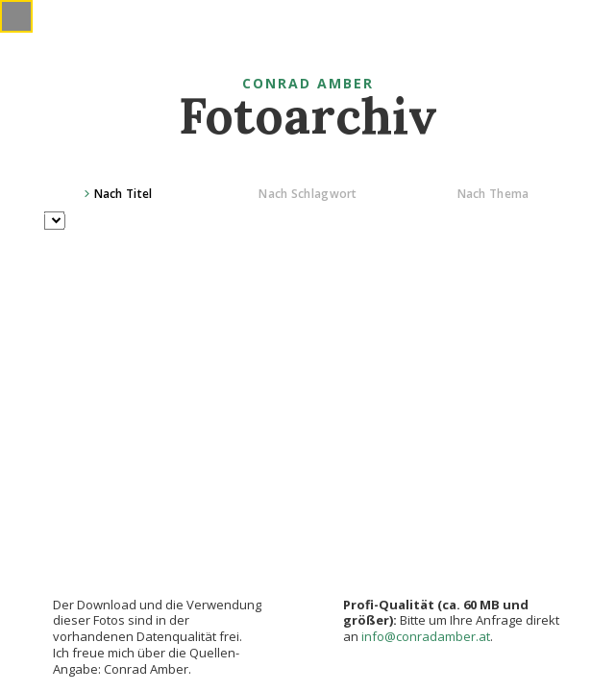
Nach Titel (123, 194)
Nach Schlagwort (308, 194)
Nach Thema (493, 194)
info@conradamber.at (426, 636)
